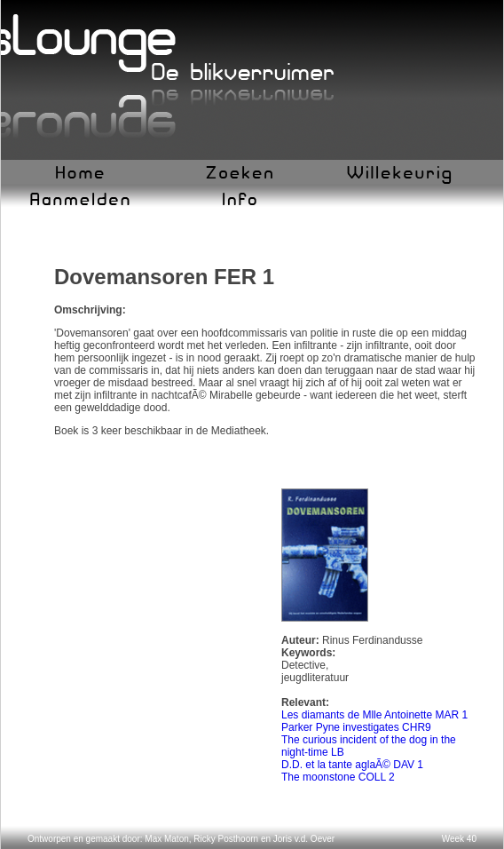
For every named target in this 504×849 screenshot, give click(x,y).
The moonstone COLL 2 (338, 777)
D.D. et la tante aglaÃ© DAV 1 (352, 765)
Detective (303, 665)
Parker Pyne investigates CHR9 (356, 727)
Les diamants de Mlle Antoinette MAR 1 (374, 715)
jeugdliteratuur (315, 678)
